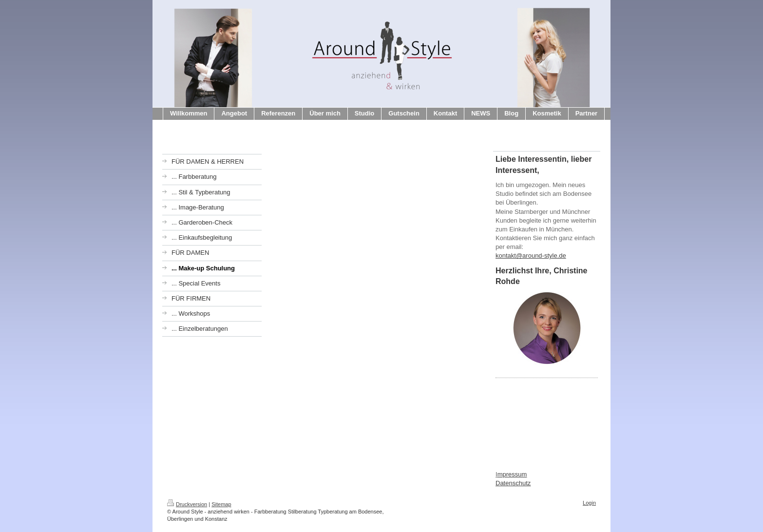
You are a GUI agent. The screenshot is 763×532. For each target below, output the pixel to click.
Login (589, 503)
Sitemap (221, 504)
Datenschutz (513, 483)
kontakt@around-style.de (531, 256)
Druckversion (187, 504)
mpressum (512, 474)
